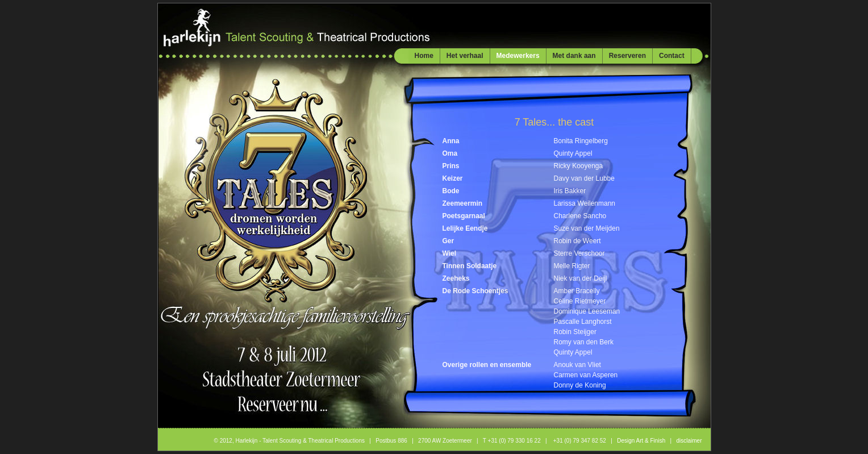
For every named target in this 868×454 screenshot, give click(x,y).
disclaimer (689, 441)
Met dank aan (574, 56)
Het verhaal (465, 56)
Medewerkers (518, 56)
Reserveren (627, 56)
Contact (672, 56)
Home (424, 56)
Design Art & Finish (641, 441)
